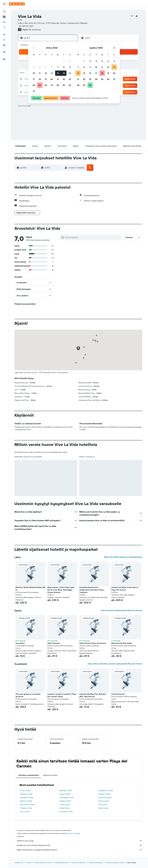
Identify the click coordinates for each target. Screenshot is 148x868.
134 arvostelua (34, 30)
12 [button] (46, 73)
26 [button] (46, 85)
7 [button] (58, 67)
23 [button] (70, 79)
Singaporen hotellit (106, 790)
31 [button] (34, 91)
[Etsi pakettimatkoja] (4, 27)
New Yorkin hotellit (27, 804)
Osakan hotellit (65, 801)
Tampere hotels (26, 808)
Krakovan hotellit (105, 797)
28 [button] (58, 85)
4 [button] (40, 67)
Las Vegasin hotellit (67, 797)
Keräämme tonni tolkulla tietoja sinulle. (80, 845)
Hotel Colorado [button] (54, 643)
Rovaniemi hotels (66, 812)
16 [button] (70, 73)
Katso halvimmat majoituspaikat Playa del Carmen (122, 610)
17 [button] (34, 79)
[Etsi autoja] (4, 22)
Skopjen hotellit (104, 794)
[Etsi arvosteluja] (93, 237)
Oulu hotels (103, 804)
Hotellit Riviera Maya (96, 863)
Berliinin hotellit (26, 801)
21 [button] (58, 79)
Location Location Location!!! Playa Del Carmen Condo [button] (62, 695)
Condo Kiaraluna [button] (118, 694)
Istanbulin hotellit (27, 797)
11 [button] (40, 73)
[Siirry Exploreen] (4, 34)
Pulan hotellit (25, 790)
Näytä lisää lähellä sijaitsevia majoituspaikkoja (123, 557)
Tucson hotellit (65, 794)
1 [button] (64, 61)
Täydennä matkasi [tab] (50, 775)
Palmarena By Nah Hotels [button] (122, 643)
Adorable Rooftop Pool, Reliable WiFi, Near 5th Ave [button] (93, 695)
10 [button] (34, 73)
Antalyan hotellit (26, 794)
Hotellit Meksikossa (61, 863)
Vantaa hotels (64, 808)
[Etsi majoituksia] (4, 17)
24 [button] (34, 85)
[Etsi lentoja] (4, 12)
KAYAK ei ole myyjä (80, 841)
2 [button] (70, 61)
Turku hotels (25, 812)
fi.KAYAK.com (19, 863)
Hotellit (29, 863)
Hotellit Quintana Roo (78, 863)
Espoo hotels (103, 808)
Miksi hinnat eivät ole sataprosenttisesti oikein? (80, 850)
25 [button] (40, 85)
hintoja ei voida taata (73, 833)
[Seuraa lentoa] (4, 40)
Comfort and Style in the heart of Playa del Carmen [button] (125, 589)
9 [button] (70, 67)
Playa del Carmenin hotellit (115, 863)
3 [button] (34, 67)
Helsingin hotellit (66, 790)
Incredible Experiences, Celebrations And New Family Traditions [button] (92, 590)
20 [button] (52, 79)
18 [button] (40, 79)
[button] (4, 4)
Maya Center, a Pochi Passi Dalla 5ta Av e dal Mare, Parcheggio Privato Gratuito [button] (61, 590)
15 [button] (64, 73)
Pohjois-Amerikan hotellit (43, 863)
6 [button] (52, 67)
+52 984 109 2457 (26, 26)
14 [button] (58, 73)
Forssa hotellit (65, 804)
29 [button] (64, 85)
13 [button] (52, 73)
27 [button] (52, 85)
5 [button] (46, 67)
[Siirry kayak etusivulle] (17, 4)
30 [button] (70, 85)
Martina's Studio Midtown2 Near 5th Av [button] (30, 589)
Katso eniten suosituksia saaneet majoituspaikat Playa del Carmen (115, 664)
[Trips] (4, 52)
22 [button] (64, 79)
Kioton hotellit (104, 801)
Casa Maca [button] (20, 643)
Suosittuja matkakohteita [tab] (29, 775)
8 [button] (64, 67)
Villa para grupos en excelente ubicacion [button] (28, 695)
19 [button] (46, 79)
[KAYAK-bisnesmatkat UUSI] (4, 45)
